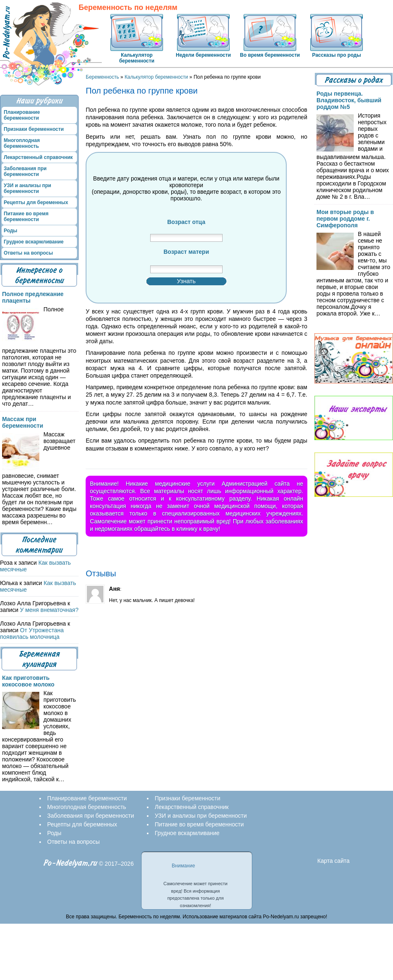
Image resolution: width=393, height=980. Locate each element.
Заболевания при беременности (25, 171)
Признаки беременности (34, 129)
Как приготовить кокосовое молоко (28, 681)
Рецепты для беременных (36, 202)
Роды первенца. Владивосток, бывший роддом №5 (349, 100)
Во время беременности (270, 55)
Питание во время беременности (26, 217)
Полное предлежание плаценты (33, 297)
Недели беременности (203, 55)
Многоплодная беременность (22, 143)
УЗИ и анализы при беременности (28, 188)
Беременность (102, 77)
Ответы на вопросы (28, 253)
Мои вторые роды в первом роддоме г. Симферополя (345, 219)
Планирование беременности (22, 115)
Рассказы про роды (337, 55)
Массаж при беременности (23, 422)
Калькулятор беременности (137, 58)
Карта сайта (333, 861)
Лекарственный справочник (38, 157)
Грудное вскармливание (34, 242)
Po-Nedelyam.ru (70, 863)
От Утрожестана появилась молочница (32, 633)
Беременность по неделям (128, 8)
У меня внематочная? (49, 610)
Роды (11, 231)
